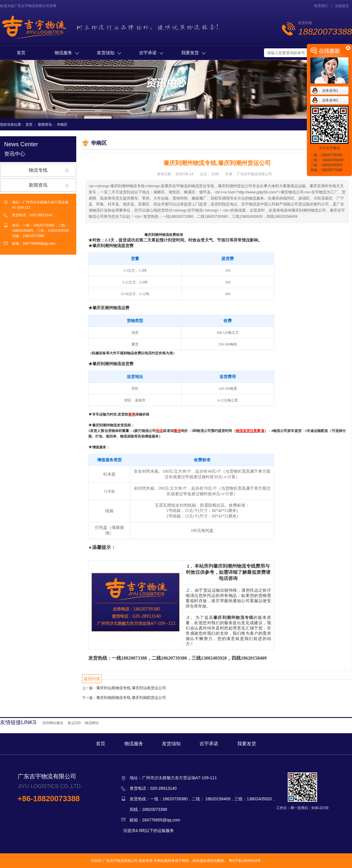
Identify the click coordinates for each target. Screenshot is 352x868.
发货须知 (109, 53)
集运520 (74, 723)
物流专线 (38, 170)
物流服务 (67, 53)
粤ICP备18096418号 (245, 861)
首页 (21, 53)
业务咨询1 (330, 91)
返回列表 (92, 679)
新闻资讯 (45, 125)
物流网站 (92, 723)
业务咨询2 (330, 100)
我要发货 (193, 53)
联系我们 (321, 6)
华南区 (62, 125)
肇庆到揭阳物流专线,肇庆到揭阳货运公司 (131, 698)
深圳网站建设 (53, 723)
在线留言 (342, 6)
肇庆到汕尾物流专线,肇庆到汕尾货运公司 (131, 688)
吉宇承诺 (151, 53)
